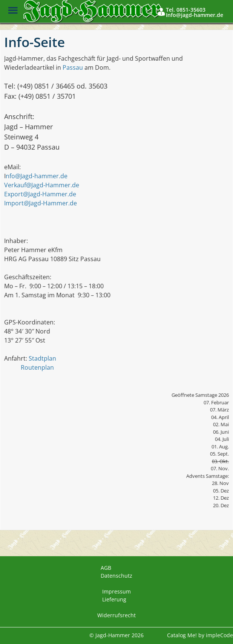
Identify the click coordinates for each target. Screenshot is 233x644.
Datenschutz (116, 576)
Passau (73, 67)
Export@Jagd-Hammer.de (40, 194)
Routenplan (37, 367)
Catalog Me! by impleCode (200, 635)
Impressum (116, 591)
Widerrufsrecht (116, 615)
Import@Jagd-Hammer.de (41, 203)
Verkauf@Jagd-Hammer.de (42, 185)
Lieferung (114, 599)
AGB (106, 568)
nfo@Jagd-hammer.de (37, 176)
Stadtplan (42, 358)
